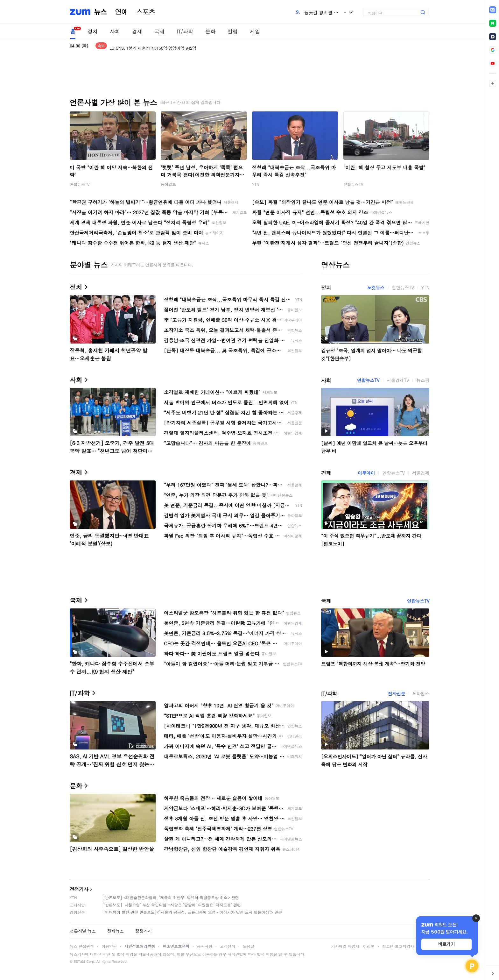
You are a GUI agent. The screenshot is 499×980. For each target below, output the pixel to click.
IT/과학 (185, 31)
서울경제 (421, 473)
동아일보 (168, 184)
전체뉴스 (116, 931)
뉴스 (101, 12)
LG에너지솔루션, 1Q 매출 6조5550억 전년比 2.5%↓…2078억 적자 (169, 46)
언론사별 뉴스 (83, 931)
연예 (122, 12)
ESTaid (79, 961)
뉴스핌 (423, 380)
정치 (93, 31)
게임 (255, 31)
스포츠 (146, 12)
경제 (137, 31)
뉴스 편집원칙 (82, 946)
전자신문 (397, 693)
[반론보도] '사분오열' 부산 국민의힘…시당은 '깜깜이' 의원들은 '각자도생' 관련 (172, 905)
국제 (159, 31)
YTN (256, 184)
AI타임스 (421, 693)
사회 (115, 31)
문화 (210, 31)
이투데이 (366, 473)
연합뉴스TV (80, 184)
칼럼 (233, 31)
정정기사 (79, 889)
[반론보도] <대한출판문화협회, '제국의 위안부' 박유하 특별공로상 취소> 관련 (171, 897)
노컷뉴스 (376, 288)
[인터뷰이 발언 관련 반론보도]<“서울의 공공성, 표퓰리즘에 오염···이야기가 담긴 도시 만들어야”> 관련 (193, 912)
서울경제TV (398, 380)
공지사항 (205, 946)
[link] (493, 10)
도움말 (249, 946)
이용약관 (109, 946)
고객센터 (228, 946)
